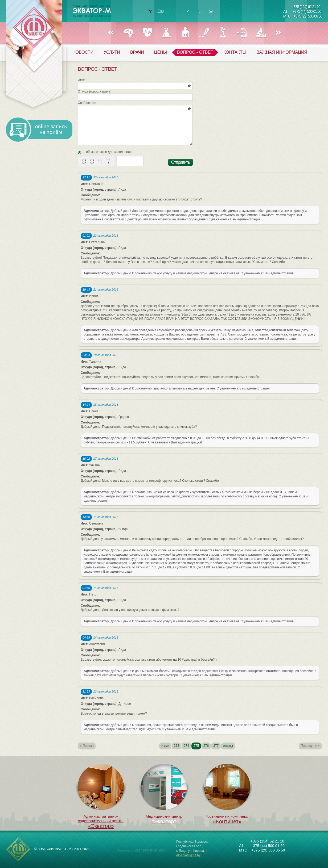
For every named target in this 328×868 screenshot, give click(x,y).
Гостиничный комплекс (227, 794)
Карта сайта (199, 13)
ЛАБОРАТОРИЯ (223, 33)
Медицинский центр (164, 791)
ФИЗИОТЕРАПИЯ (261, 33)
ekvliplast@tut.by (188, 855)
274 (186, 746)
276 (206, 746)
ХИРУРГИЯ (204, 33)
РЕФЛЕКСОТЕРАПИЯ (242, 33)
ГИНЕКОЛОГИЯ (166, 33)
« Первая (87, 746)
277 (216, 746)
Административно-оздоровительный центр (101, 796)
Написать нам (211, 13)
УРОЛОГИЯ (185, 33)
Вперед (278, 33)
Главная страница (188, 13)
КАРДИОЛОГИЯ (147, 33)
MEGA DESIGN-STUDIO (149, 851)
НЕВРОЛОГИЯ (128, 33)
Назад (111, 33)
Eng (161, 11)
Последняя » (310, 746)
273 (177, 746)
